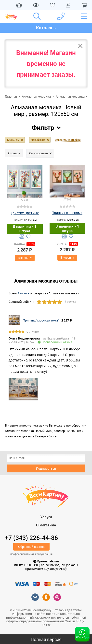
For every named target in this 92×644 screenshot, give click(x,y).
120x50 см (13, 140)
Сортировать (39, 153)
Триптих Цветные (25, 213)
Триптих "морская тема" (41, 320)
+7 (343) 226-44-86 (31, 538)
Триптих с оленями (67, 213)
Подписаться (46, 469)
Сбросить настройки (68, 140)
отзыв (23, 293)
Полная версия (46, 639)
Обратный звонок (31, 547)
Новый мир (38, 140)
